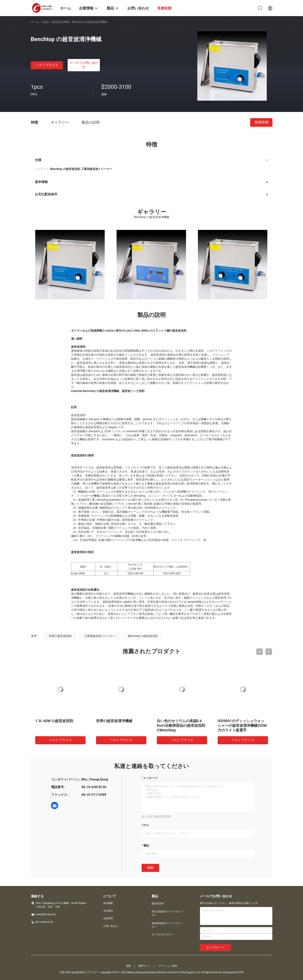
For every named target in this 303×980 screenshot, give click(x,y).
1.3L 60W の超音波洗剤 (54, 721)
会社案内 (108, 911)
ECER (241, 972)
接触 (150, 868)
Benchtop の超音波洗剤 (143, 636)
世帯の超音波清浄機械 (114, 721)
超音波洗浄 (158, 904)
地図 (128, 966)
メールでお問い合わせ (84, 65)
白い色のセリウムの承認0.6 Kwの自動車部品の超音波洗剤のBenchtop (181, 725)
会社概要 (108, 903)
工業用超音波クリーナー (100, 636)
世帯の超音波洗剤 (60, 636)
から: (146, 825)
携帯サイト (144, 966)
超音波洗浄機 (60, 22)
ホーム (35, 22)
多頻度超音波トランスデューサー (167, 925)
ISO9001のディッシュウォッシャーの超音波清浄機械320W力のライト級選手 (242, 725)
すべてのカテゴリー (162, 935)
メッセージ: (151, 778)
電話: (146, 846)
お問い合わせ (111, 926)
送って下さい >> (215, 947)
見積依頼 (261, 122)
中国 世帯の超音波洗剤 (72, 972)
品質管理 (108, 918)
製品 (46, 22)
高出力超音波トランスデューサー (167, 913)
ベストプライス (47, 65)
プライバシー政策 (168, 966)
